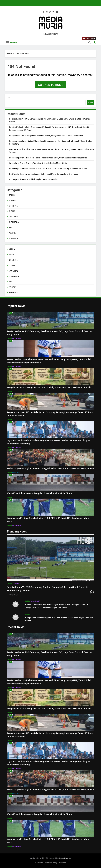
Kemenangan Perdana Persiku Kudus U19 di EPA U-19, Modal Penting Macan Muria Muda (48, 169)
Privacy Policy (51, 863)
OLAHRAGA (14, 222)
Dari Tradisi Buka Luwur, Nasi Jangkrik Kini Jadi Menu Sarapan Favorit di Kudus (44, 174)
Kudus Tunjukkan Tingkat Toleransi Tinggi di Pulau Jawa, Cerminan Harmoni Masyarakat (48, 158)
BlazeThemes (65, 858)
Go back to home (51, 85)
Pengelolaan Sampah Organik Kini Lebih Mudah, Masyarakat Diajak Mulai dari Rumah (46, 136)
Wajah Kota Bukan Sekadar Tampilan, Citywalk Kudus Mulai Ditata (38, 163)
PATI (11, 228)
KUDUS (12, 211)
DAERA (12, 195)
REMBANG (13, 238)
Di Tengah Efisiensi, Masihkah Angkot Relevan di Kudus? (34, 179)
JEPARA (12, 200)
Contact (62, 863)
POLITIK (12, 233)
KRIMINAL (13, 206)
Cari (9, 97)
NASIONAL (13, 217)
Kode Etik (39, 863)
